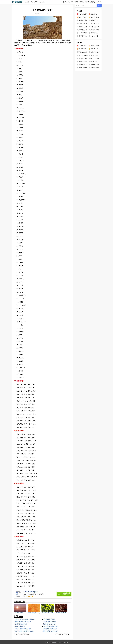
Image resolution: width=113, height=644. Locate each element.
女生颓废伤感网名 (20, 626)
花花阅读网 (54, 642)
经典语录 (71, 2)
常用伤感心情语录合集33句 (51, 631)
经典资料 (82, 2)
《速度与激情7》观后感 (50, 622)
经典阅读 (76, 2)
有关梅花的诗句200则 (49, 619)
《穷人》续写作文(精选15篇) (23, 629)
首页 (31, 2)
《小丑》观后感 (83, 33)
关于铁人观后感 (83, 52)
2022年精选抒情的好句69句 (51, 626)
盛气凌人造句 (94, 61)
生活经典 (99, 2)
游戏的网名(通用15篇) (64, 634)
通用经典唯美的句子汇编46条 (23, 622)
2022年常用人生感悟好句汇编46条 (24, 631)
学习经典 (88, 2)
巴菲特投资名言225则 (21, 624)
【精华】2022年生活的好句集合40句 (25, 619)
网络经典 (65, 2)
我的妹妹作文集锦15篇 (49, 624)
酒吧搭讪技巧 (94, 49)
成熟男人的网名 (95, 46)
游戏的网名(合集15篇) (24, 634)
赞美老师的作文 (83, 65)
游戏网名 (42, 2)
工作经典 (93, 2)
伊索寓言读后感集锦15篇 (50, 629)
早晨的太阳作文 (83, 23)
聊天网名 (36, 2)
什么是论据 (94, 14)
